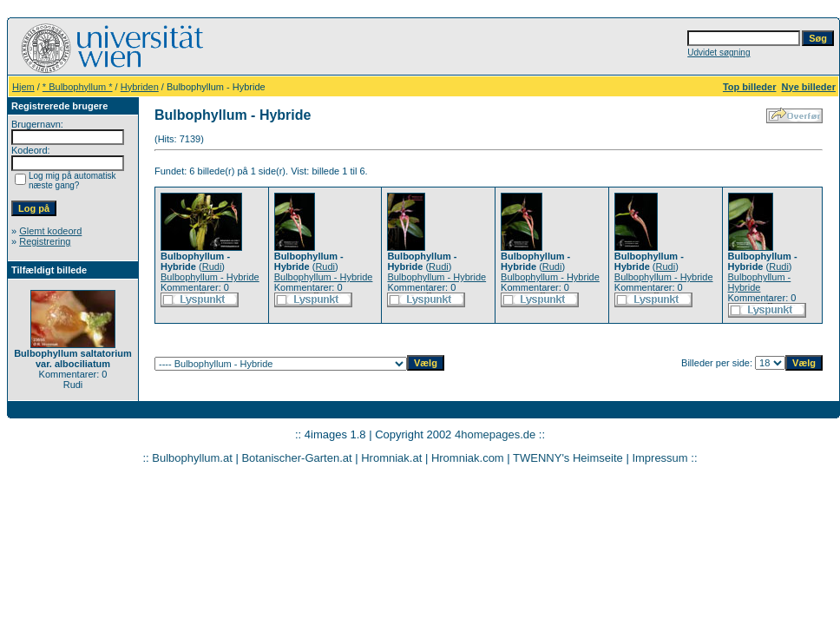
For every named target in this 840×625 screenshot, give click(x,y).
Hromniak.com (468, 458)
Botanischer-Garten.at (296, 458)
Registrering (45, 241)
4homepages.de (495, 434)
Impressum (660, 458)
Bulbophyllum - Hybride (210, 277)
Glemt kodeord (50, 231)
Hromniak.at (391, 458)
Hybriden (140, 87)
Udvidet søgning (719, 53)
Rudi (212, 266)
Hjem (23, 87)
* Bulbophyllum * (78, 87)
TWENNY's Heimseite (568, 458)
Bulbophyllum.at (192, 458)
